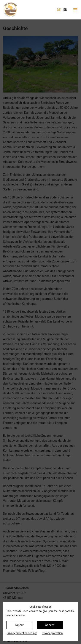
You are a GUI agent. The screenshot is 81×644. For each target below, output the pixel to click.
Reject (20, 625)
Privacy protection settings (22, 633)
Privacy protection (52, 633)
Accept (50, 625)
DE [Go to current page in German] (59, 10)
